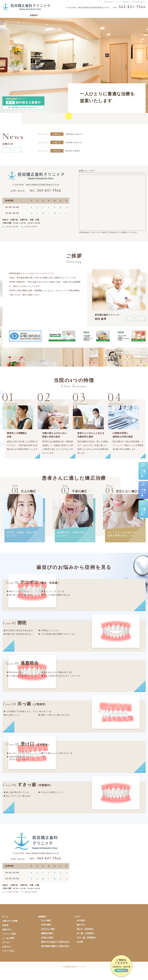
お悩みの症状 (47, 945)
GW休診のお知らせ (74, 142)
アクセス (127, 14)
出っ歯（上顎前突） (86, 940)
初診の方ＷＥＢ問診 (143, 488)
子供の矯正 (46, 932)
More (12, 150)
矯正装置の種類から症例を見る (55, 953)
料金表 (44, 14)
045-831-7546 (45, 191)
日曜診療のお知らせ (75, 134)
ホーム (5, 14)
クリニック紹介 (57, 14)
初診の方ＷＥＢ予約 (143, 469)
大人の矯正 (46, 928)
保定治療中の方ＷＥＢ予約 (143, 507)
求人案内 (81, 928)
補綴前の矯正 (47, 940)
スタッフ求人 (8, 958)
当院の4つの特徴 (19, 14)
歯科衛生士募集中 (74, 151)
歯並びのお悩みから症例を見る (55, 949)
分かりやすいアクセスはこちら (102, 112)
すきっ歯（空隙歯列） (87, 945)
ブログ (77, 924)
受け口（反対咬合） (86, 936)
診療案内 (34, 14)
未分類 (80, 949)
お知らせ (6, 954)
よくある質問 (113, 14)
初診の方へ (72, 14)
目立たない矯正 (48, 936)
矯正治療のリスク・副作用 (92, 14)
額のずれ (81, 932)
